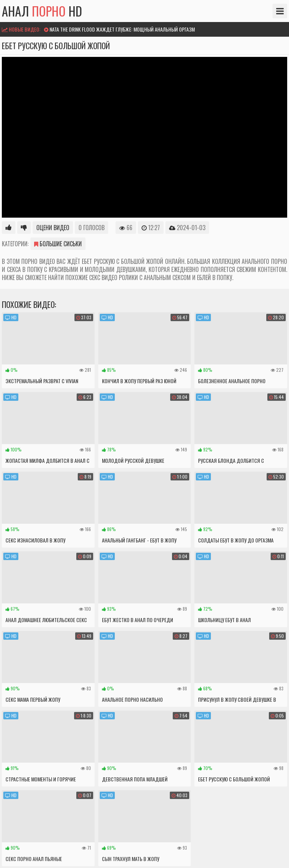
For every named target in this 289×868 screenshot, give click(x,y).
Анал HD (42, 11)
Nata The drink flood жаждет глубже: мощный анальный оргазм (122, 29)
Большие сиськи (58, 244)
